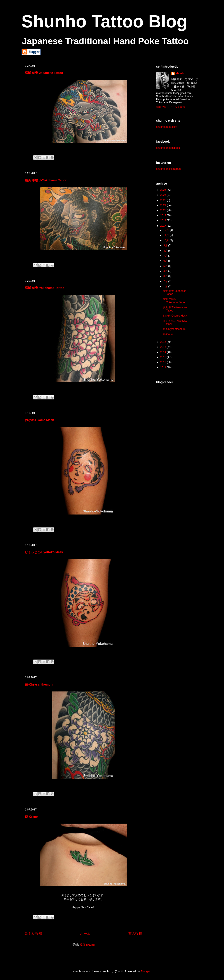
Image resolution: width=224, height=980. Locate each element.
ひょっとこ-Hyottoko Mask (44, 552)
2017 (164, 226)
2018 (164, 220)
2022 (164, 200)
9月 (166, 245)
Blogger (145, 971)
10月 (167, 240)
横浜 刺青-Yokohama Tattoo (45, 288)
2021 (164, 205)
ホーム (85, 934)
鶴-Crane (31, 817)
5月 (166, 266)
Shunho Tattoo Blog (104, 21)
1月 (166, 286)
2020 (164, 210)
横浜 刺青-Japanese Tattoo (44, 73)
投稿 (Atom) (87, 945)
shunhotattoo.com (167, 127)
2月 (166, 281)
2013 (164, 357)
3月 (166, 276)
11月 (167, 235)
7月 (166, 256)
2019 (164, 215)
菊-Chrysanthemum (39, 684)
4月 (166, 271)
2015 (164, 347)
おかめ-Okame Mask (39, 420)
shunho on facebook (168, 148)
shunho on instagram (168, 169)
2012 (164, 362)
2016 (164, 342)
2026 (164, 190)
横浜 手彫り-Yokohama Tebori (46, 180)
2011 (164, 367)
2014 (164, 352)
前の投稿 (135, 934)
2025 (164, 195)
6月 (166, 261)
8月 (166, 251)
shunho (180, 73)
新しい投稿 (34, 934)
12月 (167, 230)
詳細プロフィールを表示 (171, 107)
